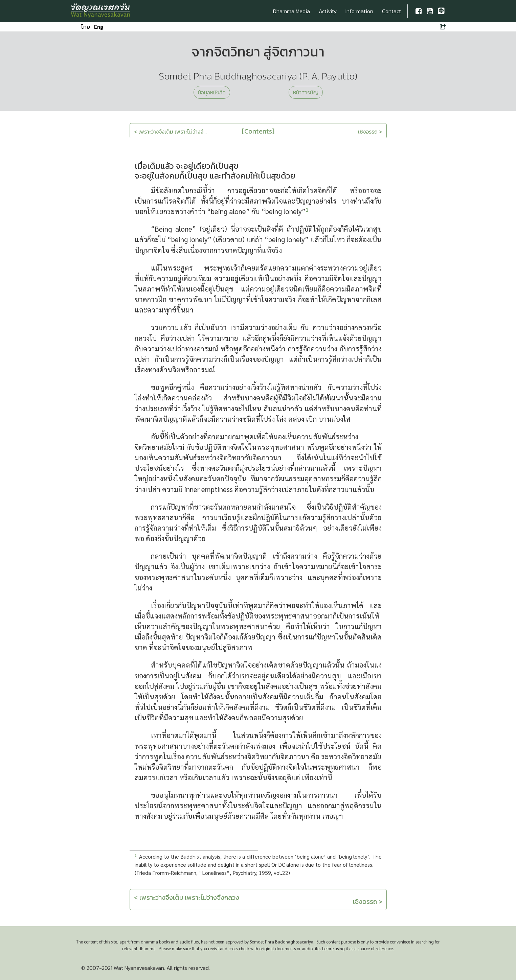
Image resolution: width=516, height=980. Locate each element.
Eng (99, 27)
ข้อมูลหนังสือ (212, 92)
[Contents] (258, 131)
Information (359, 11)
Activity (328, 11)
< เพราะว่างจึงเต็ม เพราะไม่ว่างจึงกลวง (187, 897)
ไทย (86, 27)
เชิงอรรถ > (370, 132)
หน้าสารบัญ (306, 92)
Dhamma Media (291, 11)
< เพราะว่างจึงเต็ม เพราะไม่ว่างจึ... (170, 132)
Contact (391, 11)
